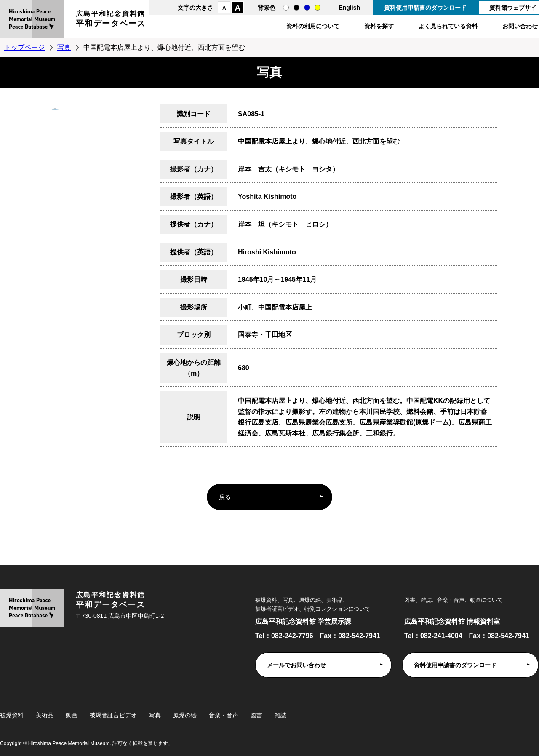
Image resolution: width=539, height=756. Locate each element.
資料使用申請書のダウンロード (425, 8)
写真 (64, 47)
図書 (256, 715)
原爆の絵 (185, 715)
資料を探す (379, 26)
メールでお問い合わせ (296, 665)
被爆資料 (12, 715)
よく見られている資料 (448, 26)
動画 (72, 715)
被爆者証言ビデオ (113, 715)
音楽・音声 (224, 715)
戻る (225, 497)
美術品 (45, 715)
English (349, 8)
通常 (286, 8)
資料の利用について (313, 26)
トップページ (24, 47)
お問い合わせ (520, 26)
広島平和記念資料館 (111, 20)
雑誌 (280, 715)
